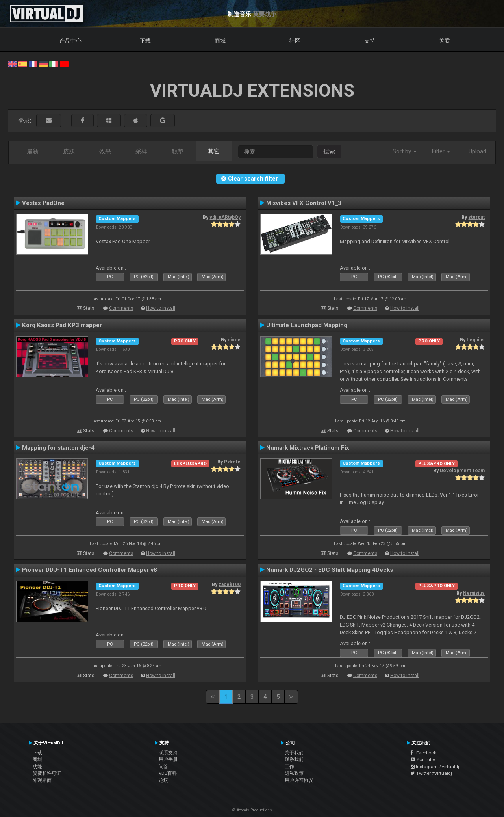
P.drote (232, 462)
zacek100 (230, 584)
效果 (105, 151)
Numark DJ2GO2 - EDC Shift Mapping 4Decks (330, 570)
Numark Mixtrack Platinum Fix (308, 448)
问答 (163, 767)
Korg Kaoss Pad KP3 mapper (62, 325)
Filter (441, 151)
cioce (234, 340)
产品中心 (70, 41)
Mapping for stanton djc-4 (58, 448)
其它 (214, 151)
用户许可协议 (299, 780)
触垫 (178, 151)
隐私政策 (294, 773)
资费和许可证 (47, 773)
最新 (33, 151)
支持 (370, 41)
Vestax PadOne (43, 203)
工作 (289, 767)
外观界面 (42, 780)
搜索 (329, 151)
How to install (161, 308)
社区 (295, 41)
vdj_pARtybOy (225, 217)
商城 (220, 41)
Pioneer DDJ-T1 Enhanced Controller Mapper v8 (90, 570)
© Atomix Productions (252, 810)
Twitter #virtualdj (431, 773)
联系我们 (294, 759)
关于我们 (294, 753)
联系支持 (168, 753)
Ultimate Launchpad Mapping (307, 325)
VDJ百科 (168, 773)
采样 (141, 151)
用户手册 (168, 759)
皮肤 (69, 151)
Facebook (423, 753)
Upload (477, 151)
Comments (121, 308)
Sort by (405, 151)
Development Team (462, 471)
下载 (145, 41)
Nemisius (474, 593)
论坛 (163, 780)
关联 (445, 41)
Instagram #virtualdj (435, 767)
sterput (476, 217)
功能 (37, 767)
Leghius (476, 340)
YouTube (423, 759)
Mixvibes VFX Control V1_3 (304, 203)
